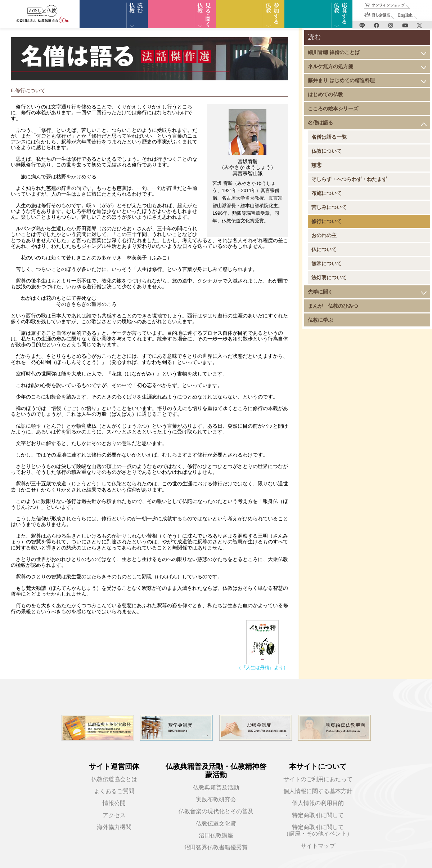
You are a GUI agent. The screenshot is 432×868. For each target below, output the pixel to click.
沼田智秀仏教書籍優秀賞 (216, 847)
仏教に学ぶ (320, 320)
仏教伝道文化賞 (216, 824)
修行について (327, 221)
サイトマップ (318, 846)
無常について (327, 263)
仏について (324, 249)
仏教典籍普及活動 (216, 787)
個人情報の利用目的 (318, 803)
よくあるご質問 (114, 791)
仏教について (327, 151)
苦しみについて (329, 207)
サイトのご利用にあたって (318, 779)
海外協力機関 (114, 827)
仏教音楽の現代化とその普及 (216, 811)
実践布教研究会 (216, 799)
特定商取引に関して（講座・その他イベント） (318, 830)
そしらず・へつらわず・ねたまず (349, 179)
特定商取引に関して (318, 815)
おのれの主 (324, 235)
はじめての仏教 (325, 94)
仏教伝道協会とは (114, 779)
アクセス (114, 815)
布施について (327, 193)
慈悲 (316, 165)
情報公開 (114, 803)
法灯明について (329, 277)
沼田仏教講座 (216, 835)
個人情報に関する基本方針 (318, 791)
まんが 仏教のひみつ (333, 306)
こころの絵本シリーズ (333, 108)
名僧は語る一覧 (329, 137)
